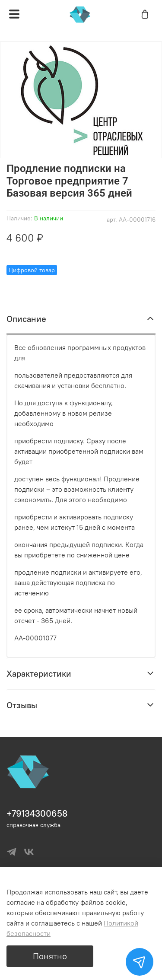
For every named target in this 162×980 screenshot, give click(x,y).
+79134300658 (37, 813)
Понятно (50, 956)
